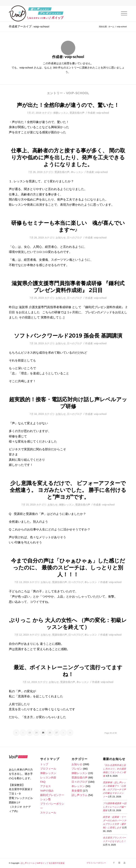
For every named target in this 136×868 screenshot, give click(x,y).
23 (30, 733)
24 (36, 733)
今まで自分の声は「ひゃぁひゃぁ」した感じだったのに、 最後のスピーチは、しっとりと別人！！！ (68, 568)
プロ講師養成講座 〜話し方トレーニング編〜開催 (115, 807)
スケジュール (48, 813)
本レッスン (77, 172)
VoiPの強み (47, 791)
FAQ (43, 782)
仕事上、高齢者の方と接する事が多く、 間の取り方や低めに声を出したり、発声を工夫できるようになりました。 (68, 158)
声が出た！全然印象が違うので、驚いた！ (68, 105)
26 (50, 733)
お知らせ (61, 238)
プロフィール (48, 769)
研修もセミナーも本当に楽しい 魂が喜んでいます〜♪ (68, 227)
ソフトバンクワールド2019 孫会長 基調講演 (68, 336)
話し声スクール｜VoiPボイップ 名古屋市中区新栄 (43, 863)
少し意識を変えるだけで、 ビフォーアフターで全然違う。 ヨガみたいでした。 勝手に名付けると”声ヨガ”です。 (68, 490)
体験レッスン (61, 113)
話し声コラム (80, 795)
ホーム (111, 27)
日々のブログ (75, 238)
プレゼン (77, 769)
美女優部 (77, 791)
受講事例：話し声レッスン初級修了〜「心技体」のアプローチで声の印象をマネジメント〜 (114, 790)
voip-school (103, 113)
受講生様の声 (77, 113)
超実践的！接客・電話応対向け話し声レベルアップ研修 (68, 403)
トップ (44, 764)
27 (56, 733)
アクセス (46, 786)
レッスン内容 (48, 777)
